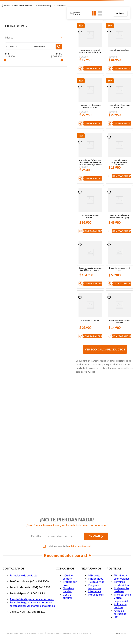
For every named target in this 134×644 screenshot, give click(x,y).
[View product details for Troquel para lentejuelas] (110, 56)
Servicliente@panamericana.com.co (31, 602)
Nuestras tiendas (68, 590)
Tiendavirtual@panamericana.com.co (32, 599)
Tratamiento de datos (121, 590)
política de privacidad (80, 546)
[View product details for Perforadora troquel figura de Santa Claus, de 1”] (62, 56)
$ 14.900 (7, 57)
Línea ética (95, 591)
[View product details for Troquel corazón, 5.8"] (62, 419)
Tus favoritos (96, 582)
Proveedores (96, 594)
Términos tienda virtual (122, 583)
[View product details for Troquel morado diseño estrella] (110, 419)
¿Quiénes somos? (68, 577)
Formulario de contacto (24, 575)
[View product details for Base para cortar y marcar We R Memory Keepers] (62, 348)
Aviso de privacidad (120, 612)
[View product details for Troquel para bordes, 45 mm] (110, 348)
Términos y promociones (122, 577)
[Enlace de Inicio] (5, 6)
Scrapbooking (44, 5)
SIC (116, 617)
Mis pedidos (96, 578)
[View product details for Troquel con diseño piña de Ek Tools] (110, 130)
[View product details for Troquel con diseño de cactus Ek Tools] (62, 130)
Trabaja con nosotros (70, 583)
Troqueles (61, 5)
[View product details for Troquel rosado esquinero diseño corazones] (110, 204)
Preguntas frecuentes (95, 586)
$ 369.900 (22, 57)
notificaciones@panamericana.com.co (32, 606)
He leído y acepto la (69, 546)
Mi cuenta (94, 575)
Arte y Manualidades (24, 5)
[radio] (94, 13)
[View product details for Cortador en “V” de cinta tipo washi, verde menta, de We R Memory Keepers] (62, 204)
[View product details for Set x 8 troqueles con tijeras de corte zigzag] (110, 276)
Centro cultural (67, 596)
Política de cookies (120, 606)
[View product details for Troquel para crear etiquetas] (62, 276)
